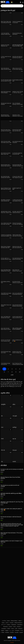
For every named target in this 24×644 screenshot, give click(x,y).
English (2, 630)
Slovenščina (20, 625)
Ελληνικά (20, 629)
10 (20, 372)
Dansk (8, 621)
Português (17, 630)
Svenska (12, 632)
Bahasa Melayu (14, 621)
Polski (3, 632)
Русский (17, 632)
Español (21, 632)
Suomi (13, 629)
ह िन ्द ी (3, 625)
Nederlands (14, 625)
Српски (10, 627)
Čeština (8, 625)
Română (7, 632)
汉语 (16, 629)
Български (4, 629)
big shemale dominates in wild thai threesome (11, 517)
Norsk (14, 627)
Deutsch (19, 627)
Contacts (12, 642)
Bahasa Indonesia (18, 623)
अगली (12, 375)
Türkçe (3, 623)
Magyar (7, 630)
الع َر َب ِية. (12, 630)
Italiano (20, 621)
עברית (22, 630)
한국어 (7, 623)
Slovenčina (5, 627)
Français (12, 623)
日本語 (9, 629)
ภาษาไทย (4, 621)
